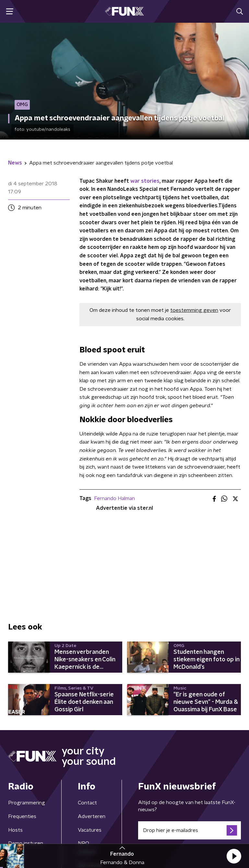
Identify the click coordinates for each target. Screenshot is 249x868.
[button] (234, 856)
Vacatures (90, 830)
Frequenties (22, 816)
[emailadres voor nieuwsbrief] (190, 830)
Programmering (27, 803)
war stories (145, 181)
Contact (87, 803)
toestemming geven (194, 310)
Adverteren (92, 816)
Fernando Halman (114, 498)
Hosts (15, 830)
